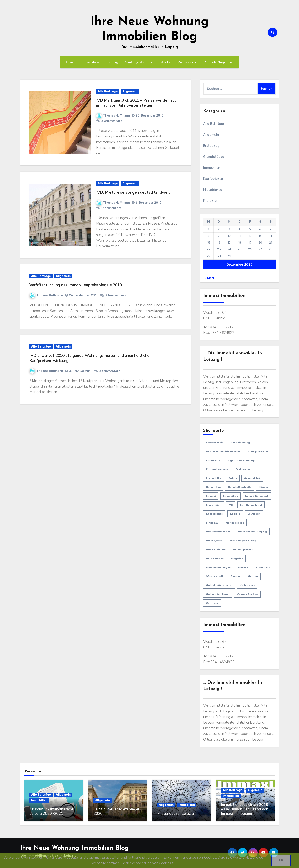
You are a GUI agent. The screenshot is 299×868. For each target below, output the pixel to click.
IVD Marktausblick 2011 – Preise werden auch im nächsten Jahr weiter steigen (137, 103)
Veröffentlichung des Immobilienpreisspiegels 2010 (76, 285)
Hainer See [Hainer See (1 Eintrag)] (213, 487)
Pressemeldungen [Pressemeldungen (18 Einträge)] (218, 567)
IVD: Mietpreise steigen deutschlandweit (133, 192)
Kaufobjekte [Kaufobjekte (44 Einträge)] (214, 514)
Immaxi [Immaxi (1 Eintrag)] (211, 496)
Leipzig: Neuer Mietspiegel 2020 (116, 811)
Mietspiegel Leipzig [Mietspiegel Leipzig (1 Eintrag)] (243, 541)
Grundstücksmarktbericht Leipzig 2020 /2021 (51, 811)
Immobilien (90, 62)
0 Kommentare (111, 121)
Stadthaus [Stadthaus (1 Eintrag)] (263, 567)
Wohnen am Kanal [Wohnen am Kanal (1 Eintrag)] (218, 594)
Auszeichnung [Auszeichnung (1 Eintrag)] (240, 443)
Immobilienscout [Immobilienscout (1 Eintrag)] (257, 496)
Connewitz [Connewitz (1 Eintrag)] (213, 460)
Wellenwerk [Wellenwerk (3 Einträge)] (247, 585)
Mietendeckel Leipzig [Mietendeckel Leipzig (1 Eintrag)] (252, 532)
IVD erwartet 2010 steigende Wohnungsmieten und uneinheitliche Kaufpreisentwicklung (89, 358)
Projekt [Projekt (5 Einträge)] (243, 567)
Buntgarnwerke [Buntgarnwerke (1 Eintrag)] (258, 451)
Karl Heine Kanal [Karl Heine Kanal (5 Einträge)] (251, 505)
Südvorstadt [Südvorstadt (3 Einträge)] (215, 576)
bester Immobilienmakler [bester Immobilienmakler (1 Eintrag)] (223, 451)
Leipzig (112, 62)
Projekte (210, 201)
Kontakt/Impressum (219, 62)
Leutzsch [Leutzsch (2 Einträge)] (254, 514)
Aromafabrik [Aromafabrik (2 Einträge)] (215, 443)
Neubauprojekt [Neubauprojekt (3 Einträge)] (243, 549)
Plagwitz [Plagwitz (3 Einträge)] (237, 558)
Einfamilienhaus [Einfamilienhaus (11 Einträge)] (217, 469)
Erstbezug (211, 146)
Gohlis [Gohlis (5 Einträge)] (233, 478)
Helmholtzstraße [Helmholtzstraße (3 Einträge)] (240, 487)
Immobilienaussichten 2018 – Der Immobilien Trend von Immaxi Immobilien (245, 809)
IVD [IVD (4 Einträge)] (231, 505)
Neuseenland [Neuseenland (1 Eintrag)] (215, 558)
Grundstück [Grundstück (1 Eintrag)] (252, 478)
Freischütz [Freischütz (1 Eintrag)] (214, 478)
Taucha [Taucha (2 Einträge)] (236, 576)
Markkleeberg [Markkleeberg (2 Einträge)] (235, 523)
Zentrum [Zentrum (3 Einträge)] (212, 603)
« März (210, 278)
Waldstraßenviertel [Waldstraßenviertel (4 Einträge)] (219, 585)
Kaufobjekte (135, 62)
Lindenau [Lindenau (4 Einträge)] (212, 523)
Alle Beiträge (108, 91)
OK (281, 860)
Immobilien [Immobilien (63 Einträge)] (230, 496)
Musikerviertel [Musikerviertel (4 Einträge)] (216, 549)
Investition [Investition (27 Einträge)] (214, 505)
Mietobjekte (187, 62)
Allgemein (130, 91)
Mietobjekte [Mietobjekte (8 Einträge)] (214, 541)
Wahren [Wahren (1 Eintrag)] (253, 576)
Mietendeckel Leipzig (176, 813)
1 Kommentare (111, 208)
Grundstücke (161, 62)
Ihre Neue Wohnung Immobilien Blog (74, 848)
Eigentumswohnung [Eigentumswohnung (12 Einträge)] (241, 460)
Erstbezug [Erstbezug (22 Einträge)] (243, 469)
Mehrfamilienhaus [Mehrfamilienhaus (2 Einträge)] (218, 532)
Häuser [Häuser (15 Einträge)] (264, 487)
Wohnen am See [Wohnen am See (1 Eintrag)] (247, 594)
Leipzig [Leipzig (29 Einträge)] (235, 514)
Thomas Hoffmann (113, 116)
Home (69, 62)
